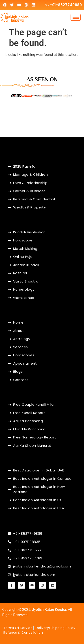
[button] (16, 96)
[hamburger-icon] (76, 17)
